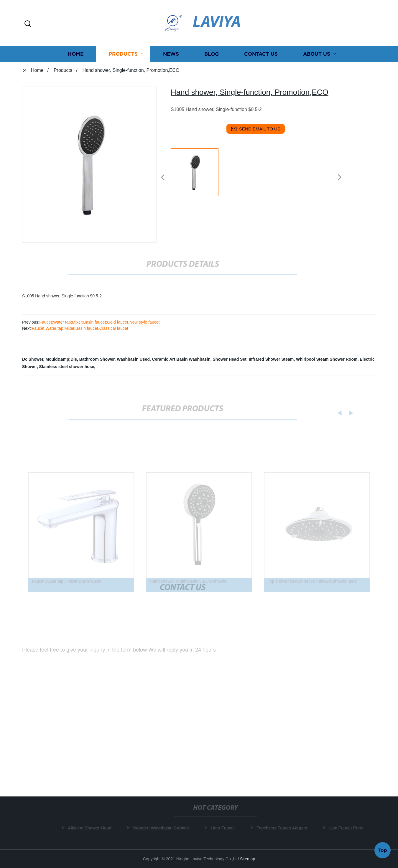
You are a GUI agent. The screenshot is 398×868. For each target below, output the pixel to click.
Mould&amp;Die (61, 359)
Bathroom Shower (97, 359)
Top (383, 850)
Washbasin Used (133, 359)
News (171, 54)
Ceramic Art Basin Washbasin (181, 359)
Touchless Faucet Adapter (283, 828)
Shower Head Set (230, 359)
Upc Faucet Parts (348, 828)
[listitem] (199, 175)
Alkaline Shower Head (91, 828)
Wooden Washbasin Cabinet (162, 828)
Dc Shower (33, 359)
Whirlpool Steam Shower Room (327, 359)
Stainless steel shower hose (67, 367)
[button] (28, 24)
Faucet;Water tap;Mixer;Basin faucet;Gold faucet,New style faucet (99, 322)
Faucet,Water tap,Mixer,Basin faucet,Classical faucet (80, 328)
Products (123, 54)
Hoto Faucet (224, 828)
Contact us (261, 54)
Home (76, 54)
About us (317, 54)
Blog (212, 54)
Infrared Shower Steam (271, 359)
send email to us (256, 129)
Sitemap (247, 859)
